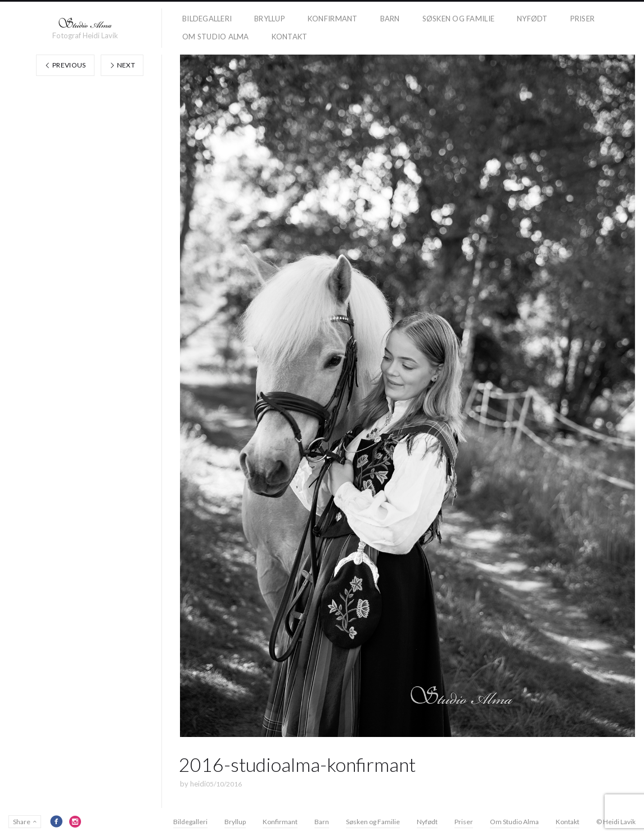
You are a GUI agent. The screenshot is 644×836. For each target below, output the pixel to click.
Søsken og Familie (458, 19)
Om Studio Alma (216, 37)
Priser (583, 19)
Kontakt (290, 37)
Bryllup (270, 19)
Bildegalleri (207, 19)
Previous (65, 65)
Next (122, 65)
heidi (198, 784)
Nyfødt (532, 19)
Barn (390, 19)
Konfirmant (333, 19)
